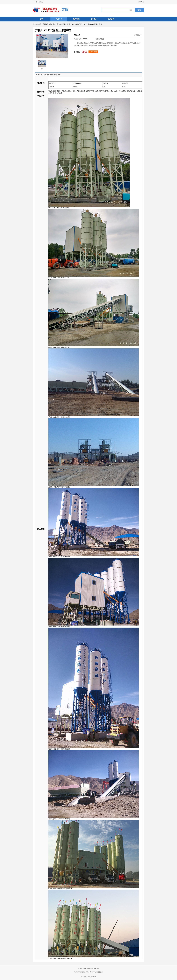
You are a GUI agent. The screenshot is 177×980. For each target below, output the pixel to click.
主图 (42, 65)
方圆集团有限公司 (48, 24)
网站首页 (77, 972)
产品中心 (59, 19)
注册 (42, 2)
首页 (42, 19)
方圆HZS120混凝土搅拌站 (95, 24)
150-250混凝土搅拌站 (79, 24)
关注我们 (141, 2)
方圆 (65, 9)
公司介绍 (83, 972)
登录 (37, 2)
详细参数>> (138, 35)
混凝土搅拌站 (66, 24)
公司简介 (94, 19)
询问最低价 (93, 52)
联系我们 (111, 19)
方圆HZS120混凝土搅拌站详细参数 (48, 75)
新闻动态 (76, 19)
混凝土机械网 (92, 977)
